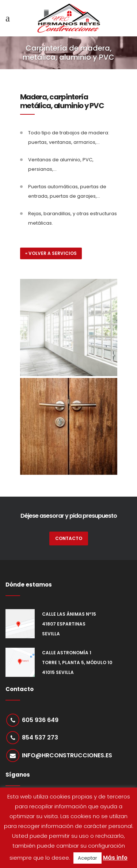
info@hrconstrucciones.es (67, 755)
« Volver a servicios (51, 253)
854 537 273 (40, 737)
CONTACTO (69, 538)
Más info (115, 858)
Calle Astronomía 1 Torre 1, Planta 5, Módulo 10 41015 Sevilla (77, 662)
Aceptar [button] (87, 858)
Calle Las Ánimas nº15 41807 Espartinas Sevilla (69, 624)
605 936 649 (40, 720)
